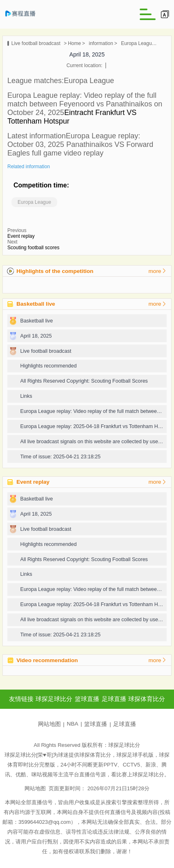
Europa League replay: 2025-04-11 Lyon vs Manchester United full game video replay (140, 43)
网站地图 (49, 724)
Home (74, 43)
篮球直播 (96, 724)
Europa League (34, 202)
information (101, 43)
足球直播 (125, 724)
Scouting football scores (33, 248)
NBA (73, 724)
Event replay (21, 236)
